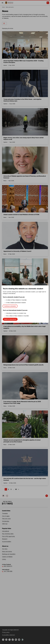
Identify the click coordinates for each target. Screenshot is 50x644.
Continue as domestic (10, 306)
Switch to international (10, 319)
